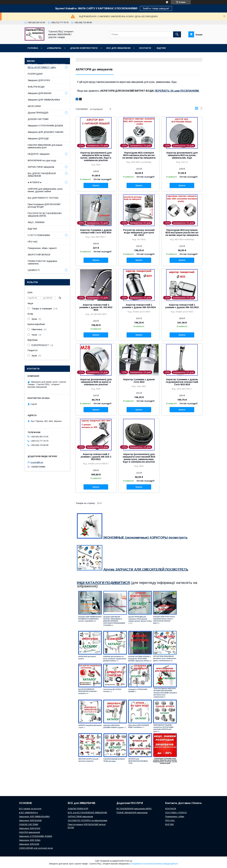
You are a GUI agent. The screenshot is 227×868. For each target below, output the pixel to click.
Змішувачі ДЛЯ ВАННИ (39, 93)
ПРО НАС (33, 242)
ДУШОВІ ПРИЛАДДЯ (78, 809)
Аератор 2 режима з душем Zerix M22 (139, 381)
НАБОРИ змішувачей (29, 832)
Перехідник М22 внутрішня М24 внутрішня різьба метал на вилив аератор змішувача (182, 233)
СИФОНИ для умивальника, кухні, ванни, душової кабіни (45, 190)
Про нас (32, 64)
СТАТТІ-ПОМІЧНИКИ (54, 64)
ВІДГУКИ (161, 48)
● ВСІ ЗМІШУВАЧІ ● (28, 813)
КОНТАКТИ (145, 48)
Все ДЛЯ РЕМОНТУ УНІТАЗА (43, 198)
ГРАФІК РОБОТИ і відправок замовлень (42, 262)
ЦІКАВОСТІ (34, 270)
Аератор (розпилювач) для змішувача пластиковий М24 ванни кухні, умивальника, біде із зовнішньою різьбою (139, 458)
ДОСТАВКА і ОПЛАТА (176, 813)
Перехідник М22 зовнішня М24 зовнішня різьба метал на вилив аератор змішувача (139, 155)
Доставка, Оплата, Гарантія (99, 56)
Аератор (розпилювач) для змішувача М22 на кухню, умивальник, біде (182, 155)
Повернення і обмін (134, 56)
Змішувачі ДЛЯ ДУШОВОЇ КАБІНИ (45, 132)
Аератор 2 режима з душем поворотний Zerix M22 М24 (96, 231)
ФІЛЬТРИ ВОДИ (36, 87)
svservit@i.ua (37, 462)
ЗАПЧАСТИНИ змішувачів (41, 167)
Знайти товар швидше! (156, 8)
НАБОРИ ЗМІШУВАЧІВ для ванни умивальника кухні (45, 146)
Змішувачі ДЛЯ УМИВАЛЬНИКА (44, 100)
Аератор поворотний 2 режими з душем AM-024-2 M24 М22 (96, 457)
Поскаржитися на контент (141, 864)
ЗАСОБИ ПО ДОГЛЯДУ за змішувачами (87, 820)
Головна (33, 48)
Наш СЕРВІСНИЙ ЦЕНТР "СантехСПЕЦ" (174, 56)
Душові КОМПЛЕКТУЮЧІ (84, 48)
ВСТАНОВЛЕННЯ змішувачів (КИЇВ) (134, 809)
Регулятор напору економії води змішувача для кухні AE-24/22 (139, 233)
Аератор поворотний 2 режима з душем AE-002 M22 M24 (96, 307)
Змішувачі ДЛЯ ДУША (30, 840)
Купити (96, 186)
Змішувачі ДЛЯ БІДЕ (38, 139)
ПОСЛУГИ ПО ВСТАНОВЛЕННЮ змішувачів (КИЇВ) (45, 215)
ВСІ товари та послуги (30, 809)
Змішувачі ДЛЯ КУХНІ (39, 80)
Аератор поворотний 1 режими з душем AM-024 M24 (139, 306)
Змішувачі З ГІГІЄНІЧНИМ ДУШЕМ (45, 126)
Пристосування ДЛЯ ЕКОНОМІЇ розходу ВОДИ (44, 206)
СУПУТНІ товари (80, 64)
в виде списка (201, 109)
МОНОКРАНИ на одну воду (42, 160)
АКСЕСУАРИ (34, 106)
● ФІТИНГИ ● (35, 182)
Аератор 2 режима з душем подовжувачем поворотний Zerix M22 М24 (182, 382)
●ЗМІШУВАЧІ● (54, 48)
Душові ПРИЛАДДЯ (38, 113)
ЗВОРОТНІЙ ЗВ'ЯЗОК (39, 255)
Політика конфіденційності (166, 864)
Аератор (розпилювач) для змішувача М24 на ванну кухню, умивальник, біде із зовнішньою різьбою (96, 156)
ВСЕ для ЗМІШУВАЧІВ (118, 48)
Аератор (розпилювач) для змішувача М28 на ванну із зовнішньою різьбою (96, 382)
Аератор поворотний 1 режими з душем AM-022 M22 (182, 306)
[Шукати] (177, 34)
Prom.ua (128, 861)
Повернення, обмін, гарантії (42, 248)
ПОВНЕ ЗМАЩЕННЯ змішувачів (132, 813)
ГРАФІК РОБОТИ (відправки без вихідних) (52, 56)
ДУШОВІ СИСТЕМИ (38, 119)
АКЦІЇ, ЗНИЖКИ (36, 222)
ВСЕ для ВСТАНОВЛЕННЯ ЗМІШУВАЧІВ (87, 813)
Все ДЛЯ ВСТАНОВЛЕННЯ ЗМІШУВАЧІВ (42, 175)
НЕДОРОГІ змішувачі (39, 154)
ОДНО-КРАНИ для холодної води (36, 848)
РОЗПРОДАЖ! (35, 74)
